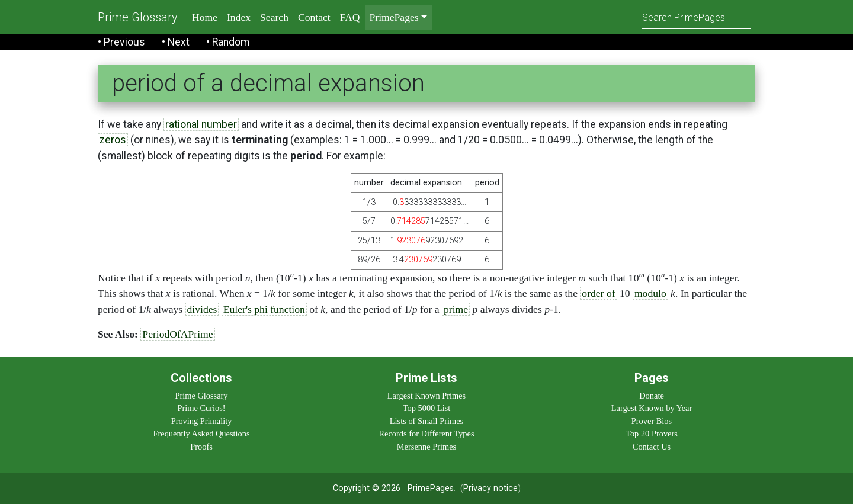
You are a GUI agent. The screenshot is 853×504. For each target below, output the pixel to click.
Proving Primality (202, 421)
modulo (650, 293)
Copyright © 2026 (367, 488)
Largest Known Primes (426, 396)
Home (205, 17)
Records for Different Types (426, 434)
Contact (314, 17)
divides (202, 309)
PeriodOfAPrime (177, 334)
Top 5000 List (427, 408)
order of (598, 293)
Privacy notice (490, 488)
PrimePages (431, 488)
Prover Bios (652, 421)
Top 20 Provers (652, 434)
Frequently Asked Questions (201, 434)
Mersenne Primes (426, 447)
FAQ (350, 17)
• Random (228, 42)
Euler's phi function (264, 309)
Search (274, 17)
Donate (652, 396)
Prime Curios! (201, 408)
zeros (113, 140)
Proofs (201, 447)
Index (239, 17)
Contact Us (652, 447)
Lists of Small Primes (426, 421)
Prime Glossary (138, 17)
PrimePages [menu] (394, 17)
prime (456, 309)
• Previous (121, 42)
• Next (176, 42)
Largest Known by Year (652, 408)
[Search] (696, 17)
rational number (201, 124)
